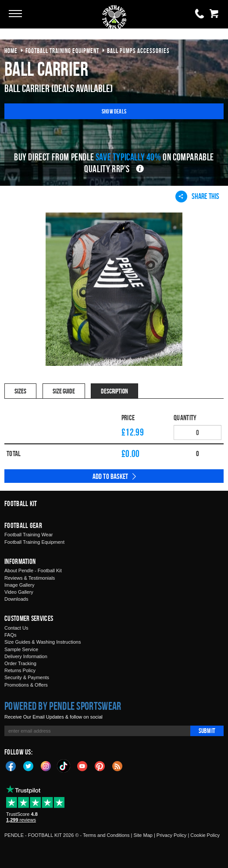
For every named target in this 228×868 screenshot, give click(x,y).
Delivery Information (26, 656)
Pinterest (100, 765)
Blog (118, 765)
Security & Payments (27, 677)
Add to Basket (110, 476)
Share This (197, 196)
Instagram (46, 765)
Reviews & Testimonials (30, 578)
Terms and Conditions (106, 835)
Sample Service (21, 649)
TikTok (64, 766)
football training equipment (62, 51)
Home (11, 51)
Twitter (28, 765)
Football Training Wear (28, 535)
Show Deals (114, 111)
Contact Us (16, 628)
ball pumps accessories (138, 51)
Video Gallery (19, 592)
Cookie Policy (205, 835)
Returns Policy (20, 670)
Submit (207, 731)
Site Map (143, 835)
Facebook (11, 765)
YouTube (82, 765)
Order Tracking (20, 663)
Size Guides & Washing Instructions (43, 642)
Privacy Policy (171, 835)
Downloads (16, 599)
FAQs (11, 635)
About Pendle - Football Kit (33, 570)
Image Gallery (19, 585)
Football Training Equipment (34, 542)
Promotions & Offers (26, 685)
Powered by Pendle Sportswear (63, 706)
